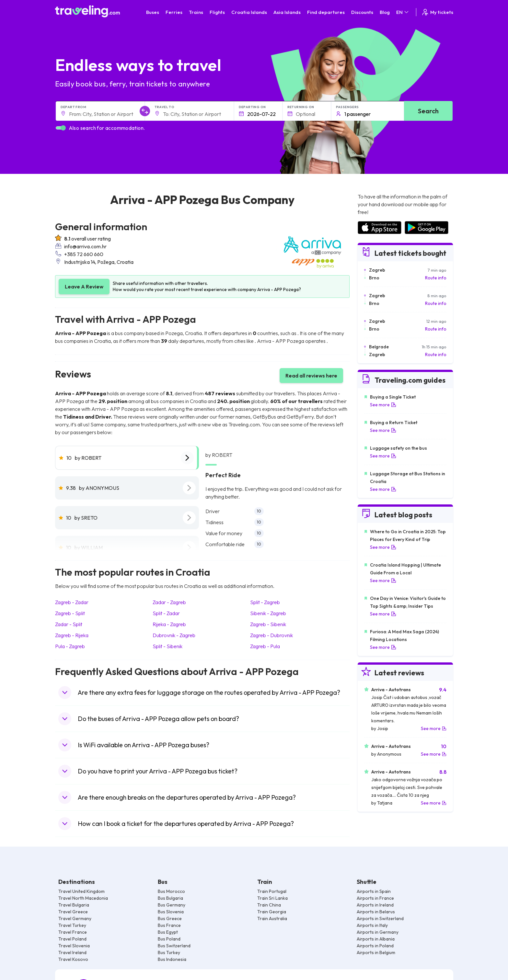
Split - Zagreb (265, 602)
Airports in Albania (376, 939)
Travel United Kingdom (81, 891)
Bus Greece (170, 918)
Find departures (326, 12)
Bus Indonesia (172, 959)
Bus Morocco (171, 891)
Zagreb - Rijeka (72, 635)
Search (428, 111)
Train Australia (272, 918)
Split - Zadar (166, 613)
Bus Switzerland (174, 946)
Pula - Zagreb (70, 646)
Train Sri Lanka (272, 898)
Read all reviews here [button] (311, 376)
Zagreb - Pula (265, 646)
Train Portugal (272, 891)
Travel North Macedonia (83, 898)
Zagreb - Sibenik (268, 624)
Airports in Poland (375, 946)
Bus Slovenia (171, 912)
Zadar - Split (69, 624)
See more (383, 405)
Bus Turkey (169, 952)
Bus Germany (172, 905)
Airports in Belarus (376, 912)
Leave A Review (84, 287)
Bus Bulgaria (170, 898)
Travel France (73, 932)
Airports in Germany (378, 932)
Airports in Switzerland (380, 918)
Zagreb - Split (70, 613)
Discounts (362, 12)
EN (403, 12)
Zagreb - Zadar (72, 602)
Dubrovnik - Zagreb (174, 635)
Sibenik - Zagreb (268, 613)
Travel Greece (73, 912)
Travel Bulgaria (74, 905)
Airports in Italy (372, 925)
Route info (436, 278)
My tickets (437, 12)
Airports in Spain (374, 891)
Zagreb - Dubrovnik (271, 635)
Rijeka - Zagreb (169, 624)
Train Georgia (272, 912)
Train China (269, 905)
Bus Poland (169, 939)
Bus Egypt (168, 932)
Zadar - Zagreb (169, 602)
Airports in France (375, 898)
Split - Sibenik (167, 646)
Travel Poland (72, 939)
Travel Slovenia (74, 946)
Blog (385, 12)
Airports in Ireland (375, 905)
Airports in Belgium (376, 952)
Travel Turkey (72, 925)
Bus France (169, 925)
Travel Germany (75, 918)
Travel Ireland (72, 952)
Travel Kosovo (73, 959)
